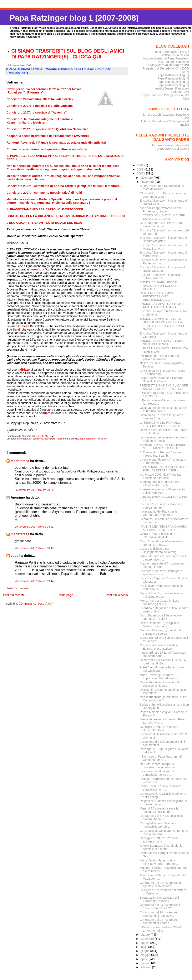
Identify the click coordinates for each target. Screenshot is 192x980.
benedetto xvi (24, 439)
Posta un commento (18, 588)
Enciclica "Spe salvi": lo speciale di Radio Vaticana (163, 269)
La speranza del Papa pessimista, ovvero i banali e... (162, 817)
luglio (144, 947)
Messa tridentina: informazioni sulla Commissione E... (163, 699)
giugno (145, 951)
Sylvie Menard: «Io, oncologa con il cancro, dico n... (163, 558)
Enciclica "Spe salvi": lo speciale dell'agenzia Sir (161, 277)
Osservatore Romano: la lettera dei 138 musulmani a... (163, 409)
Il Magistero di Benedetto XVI (168, 65)
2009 (141, 165)
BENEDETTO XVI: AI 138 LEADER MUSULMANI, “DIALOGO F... (163, 446)
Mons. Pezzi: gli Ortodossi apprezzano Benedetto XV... (160, 677)
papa (82, 439)
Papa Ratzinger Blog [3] (173, 82)
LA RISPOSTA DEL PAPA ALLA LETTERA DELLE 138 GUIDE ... (163, 424)
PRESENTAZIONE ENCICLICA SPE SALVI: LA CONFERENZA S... (164, 387)
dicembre (147, 178)
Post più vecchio (117, 595)
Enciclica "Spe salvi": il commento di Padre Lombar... (163, 262)
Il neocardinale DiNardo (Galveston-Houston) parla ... (163, 654)
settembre (148, 939)
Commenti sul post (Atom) (36, 604)
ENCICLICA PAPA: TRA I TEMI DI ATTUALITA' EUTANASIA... (162, 306)
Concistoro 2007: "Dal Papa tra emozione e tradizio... (160, 476)
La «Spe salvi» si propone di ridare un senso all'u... (163, 372)
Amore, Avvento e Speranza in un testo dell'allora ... (162, 187)
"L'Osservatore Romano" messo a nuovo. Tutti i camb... (162, 454)
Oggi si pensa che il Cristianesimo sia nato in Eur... (162, 565)
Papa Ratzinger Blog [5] (173, 75)
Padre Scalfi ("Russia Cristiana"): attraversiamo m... (161, 788)
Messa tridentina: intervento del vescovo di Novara (160, 684)
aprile (145, 959)
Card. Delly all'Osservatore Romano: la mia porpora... (164, 832)
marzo (145, 963)
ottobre (146, 935)
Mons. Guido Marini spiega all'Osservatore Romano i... (159, 862)
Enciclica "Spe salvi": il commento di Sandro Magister (163, 239)
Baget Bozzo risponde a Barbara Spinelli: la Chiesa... (161, 380)
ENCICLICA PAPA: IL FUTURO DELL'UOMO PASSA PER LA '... (163, 320)
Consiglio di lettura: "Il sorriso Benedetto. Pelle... (159, 729)
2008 (141, 169)
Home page (65, 595)
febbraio (146, 967)
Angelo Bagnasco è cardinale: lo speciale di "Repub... (161, 847)
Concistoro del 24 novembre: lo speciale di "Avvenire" (160, 884)
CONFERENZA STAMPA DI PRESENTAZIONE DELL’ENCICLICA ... (158, 296)
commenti (38, 439)
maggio (146, 955)
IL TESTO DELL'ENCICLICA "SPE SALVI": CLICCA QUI (162, 217)
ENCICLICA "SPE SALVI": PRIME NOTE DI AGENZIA (162, 342)
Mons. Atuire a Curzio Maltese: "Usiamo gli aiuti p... (160, 602)
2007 (141, 173)
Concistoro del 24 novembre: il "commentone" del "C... (160, 907)
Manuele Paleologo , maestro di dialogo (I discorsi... (161, 632)
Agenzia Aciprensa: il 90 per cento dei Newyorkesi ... (162, 491)
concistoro (50, 439)
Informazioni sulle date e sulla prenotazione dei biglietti (169, 147)
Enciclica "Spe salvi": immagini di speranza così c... (161, 573)
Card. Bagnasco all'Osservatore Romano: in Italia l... (161, 617)
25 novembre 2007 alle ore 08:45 (34, 548)
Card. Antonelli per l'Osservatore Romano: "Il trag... (161, 543)
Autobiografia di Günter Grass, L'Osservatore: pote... (160, 484)
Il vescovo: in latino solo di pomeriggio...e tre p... (157, 773)
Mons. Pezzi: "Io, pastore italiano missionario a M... (161, 595)
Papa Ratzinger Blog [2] (173, 85)
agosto (145, 943)
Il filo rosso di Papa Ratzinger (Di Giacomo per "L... (161, 758)
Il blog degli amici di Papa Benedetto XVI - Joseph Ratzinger (165, 60)
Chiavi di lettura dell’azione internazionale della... (157, 535)
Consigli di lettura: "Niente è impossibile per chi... (158, 825)
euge (14, 556)
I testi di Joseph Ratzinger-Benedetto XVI (171, 90)
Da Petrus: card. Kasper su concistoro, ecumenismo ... (159, 766)
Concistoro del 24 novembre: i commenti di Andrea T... (160, 921)
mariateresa (20, 461)
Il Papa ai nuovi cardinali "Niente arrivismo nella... (161, 929)
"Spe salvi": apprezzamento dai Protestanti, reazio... (160, 210)
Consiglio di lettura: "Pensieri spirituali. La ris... (159, 840)
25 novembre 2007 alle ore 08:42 (34, 527)
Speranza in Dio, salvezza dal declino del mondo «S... (159, 899)
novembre (148, 182)
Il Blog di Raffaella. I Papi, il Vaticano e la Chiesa (171, 53)
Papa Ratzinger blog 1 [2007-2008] (74, 18)
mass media (63, 439)
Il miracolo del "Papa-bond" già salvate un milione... (160, 357)
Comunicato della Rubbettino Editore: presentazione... (159, 647)
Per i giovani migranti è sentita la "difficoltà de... (161, 587)
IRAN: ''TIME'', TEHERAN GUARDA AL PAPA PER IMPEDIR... (163, 528)
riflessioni (102, 439)
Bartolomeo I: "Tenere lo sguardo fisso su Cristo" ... (161, 417)
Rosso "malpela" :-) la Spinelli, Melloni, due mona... (160, 625)
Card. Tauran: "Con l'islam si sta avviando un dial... (161, 225)
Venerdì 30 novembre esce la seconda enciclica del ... (159, 810)
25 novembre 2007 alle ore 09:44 (34, 581)
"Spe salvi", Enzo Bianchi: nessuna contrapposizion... (163, 195)
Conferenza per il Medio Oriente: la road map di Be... (163, 662)
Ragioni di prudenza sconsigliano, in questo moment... (164, 803)
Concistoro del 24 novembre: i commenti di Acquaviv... (160, 914)
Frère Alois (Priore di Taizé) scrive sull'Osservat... (162, 669)
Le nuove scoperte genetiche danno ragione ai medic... (163, 439)
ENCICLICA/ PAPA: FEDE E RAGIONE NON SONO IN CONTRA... (159, 286)
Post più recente (14, 595)
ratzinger (91, 439)
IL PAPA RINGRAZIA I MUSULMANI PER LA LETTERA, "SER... (164, 469)
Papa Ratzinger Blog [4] (173, 78)
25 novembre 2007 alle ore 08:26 (34, 490)
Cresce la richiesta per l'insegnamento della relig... (159, 550)
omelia (75, 439)
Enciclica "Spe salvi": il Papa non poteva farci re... (161, 506)
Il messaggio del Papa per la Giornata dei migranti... (158, 513)
